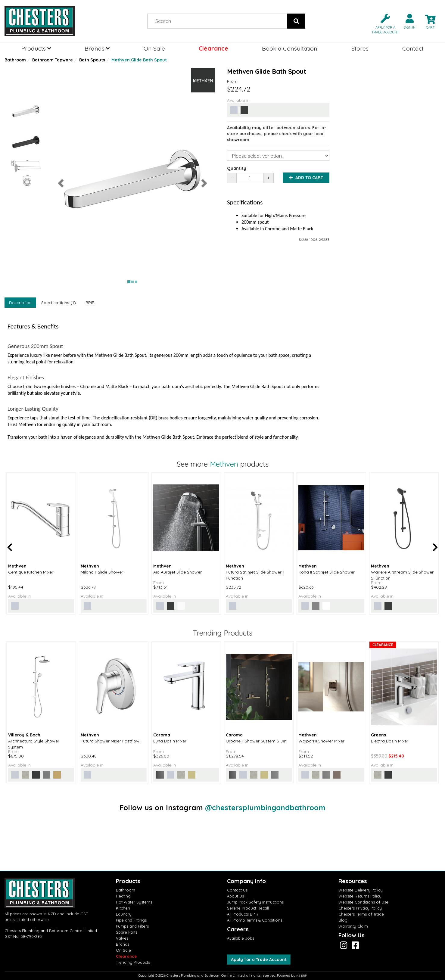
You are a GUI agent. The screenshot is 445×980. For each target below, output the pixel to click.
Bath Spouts (92, 60)
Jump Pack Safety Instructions (255, 902)
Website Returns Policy (360, 896)
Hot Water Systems (134, 902)
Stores (360, 48)
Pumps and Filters (132, 926)
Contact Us (237, 890)
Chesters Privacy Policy (360, 908)
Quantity (237, 168)
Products (36, 48)
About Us (235, 896)
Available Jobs (241, 938)
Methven (224, 464)
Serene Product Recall (248, 908)
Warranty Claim (353, 926)
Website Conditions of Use (363, 902)
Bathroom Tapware (53, 60)
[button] (383, 23)
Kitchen (123, 908)
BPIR (90, 303)
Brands (97, 48)
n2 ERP (302, 976)
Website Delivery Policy (361, 890)
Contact (413, 48)
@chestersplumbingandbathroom (265, 807)
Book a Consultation (290, 48)
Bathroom (15, 60)
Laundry (124, 914)
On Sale (154, 48)
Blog (343, 920)
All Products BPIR (243, 914)
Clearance (213, 48)
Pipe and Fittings (131, 920)
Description (20, 303)
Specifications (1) (59, 303)
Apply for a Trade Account (259, 960)
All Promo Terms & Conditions (255, 920)
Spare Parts (127, 932)
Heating (123, 896)
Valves (122, 938)
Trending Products (133, 962)
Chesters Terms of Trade (361, 914)
